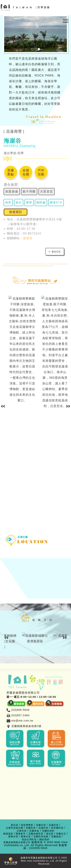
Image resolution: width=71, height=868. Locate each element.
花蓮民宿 (54, 825)
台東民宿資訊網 (14, 828)
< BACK (55, 252)
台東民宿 (22, 831)
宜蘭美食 (34, 831)
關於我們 (44, 840)
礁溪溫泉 (8, 834)
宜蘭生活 (61, 834)
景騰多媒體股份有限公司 (17, 842)
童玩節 (14, 825)
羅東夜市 (21, 834)
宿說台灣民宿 (29, 840)
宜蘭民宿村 (48, 831)
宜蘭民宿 (31, 828)
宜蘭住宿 (41, 825)
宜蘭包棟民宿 (36, 834)
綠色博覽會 (27, 825)
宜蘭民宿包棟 (41, 837)
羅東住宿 (13, 837)
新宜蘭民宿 (57, 828)
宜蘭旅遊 (56, 837)
